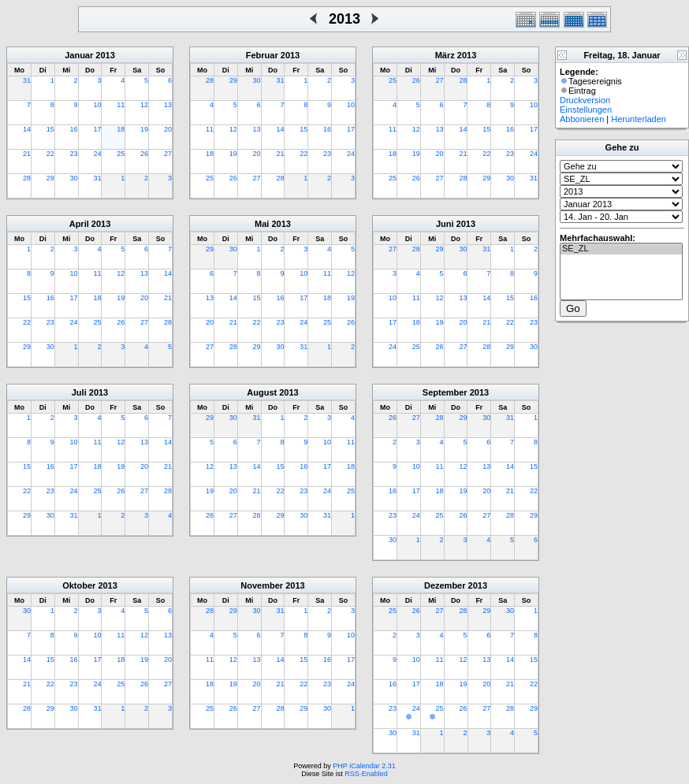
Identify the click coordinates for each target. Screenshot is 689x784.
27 (168, 154)
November (262, 585)
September (445, 392)
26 (144, 154)
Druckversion (585, 100)
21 (27, 154)
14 (27, 129)
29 (50, 178)
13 (168, 105)
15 (50, 129)
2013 (105, 55)
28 (27, 178)
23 (74, 154)
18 (121, 129)
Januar (79, 55)
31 (27, 80)
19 (144, 129)
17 (97, 129)
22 (50, 154)
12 (144, 105)
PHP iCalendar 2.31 (364, 766)
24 (97, 154)
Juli (79, 392)
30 (74, 178)
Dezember (445, 585)
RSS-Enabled (366, 774)
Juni (445, 224)
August (262, 392)
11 (121, 105)
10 (97, 105)
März (445, 55)
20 (168, 129)
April (79, 224)
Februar (262, 55)
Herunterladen (639, 119)
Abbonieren (582, 119)
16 (74, 129)
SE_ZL (621, 249)
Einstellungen (586, 110)
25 (121, 154)
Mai (262, 224)
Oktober (79, 585)
